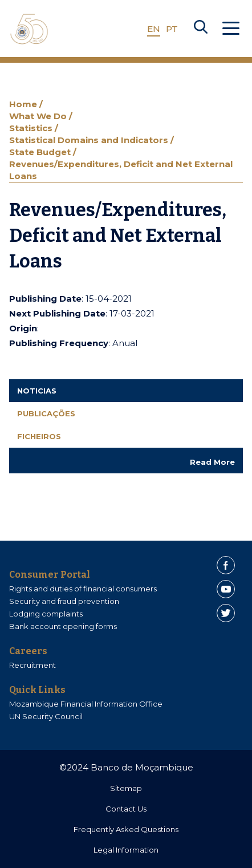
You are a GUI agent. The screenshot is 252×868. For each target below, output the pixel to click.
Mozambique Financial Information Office (86, 704)
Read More (212, 462)
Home (24, 104)
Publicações (46, 413)
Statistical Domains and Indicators (90, 140)
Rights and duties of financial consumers (83, 589)
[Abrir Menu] (231, 29)
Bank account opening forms (63, 626)
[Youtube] (226, 589)
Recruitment (32, 665)
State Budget (41, 152)
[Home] (29, 29)
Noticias (37, 391)
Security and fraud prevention (64, 601)
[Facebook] (226, 565)
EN (154, 29)
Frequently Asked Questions (126, 829)
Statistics (32, 128)
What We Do (39, 116)
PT (172, 29)
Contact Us (126, 809)
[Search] (201, 29)
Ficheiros (39, 436)
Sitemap (126, 788)
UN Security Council (46, 716)
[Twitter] (226, 613)
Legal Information (126, 850)
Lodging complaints (46, 614)
